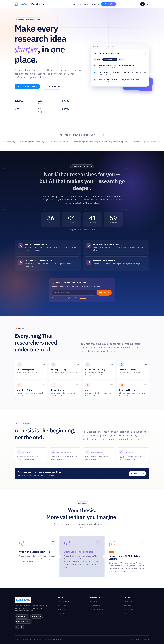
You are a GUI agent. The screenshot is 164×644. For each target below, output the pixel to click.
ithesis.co (83, 298)
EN (142, 4)
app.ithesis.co (22, 616)
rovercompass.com (23, 621)
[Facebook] (17, 627)
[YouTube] (22, 627)
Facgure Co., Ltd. (49, 639)
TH (147, 4)
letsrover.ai (36, 616)
